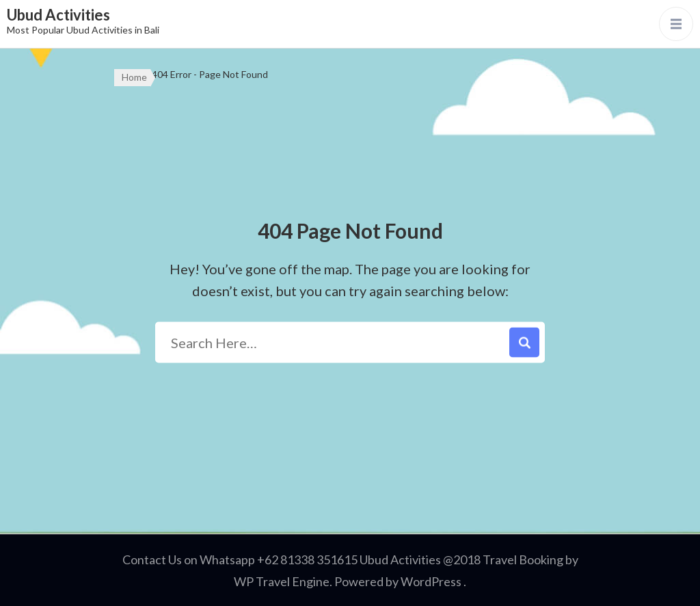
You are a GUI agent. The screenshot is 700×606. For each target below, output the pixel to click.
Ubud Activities (58, 15)
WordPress (431, 581)
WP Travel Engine (282, 581)
